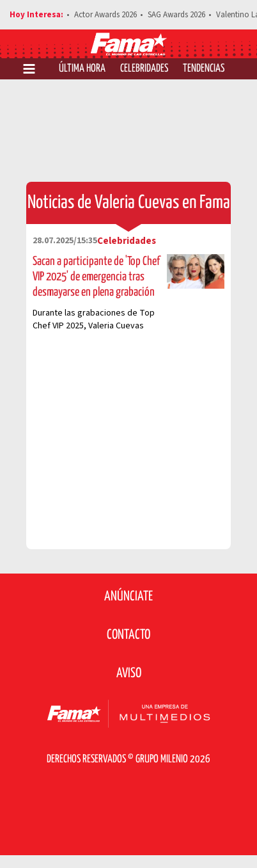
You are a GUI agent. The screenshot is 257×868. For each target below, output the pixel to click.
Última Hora (82, 69)
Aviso (129, 673)
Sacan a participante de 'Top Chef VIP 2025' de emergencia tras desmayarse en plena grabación (96, 277)
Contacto (128, 635)
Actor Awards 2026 (105, 15)
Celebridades (144, 69)
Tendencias (204, 69)
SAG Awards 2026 (176, 15)
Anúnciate (128, 597)
